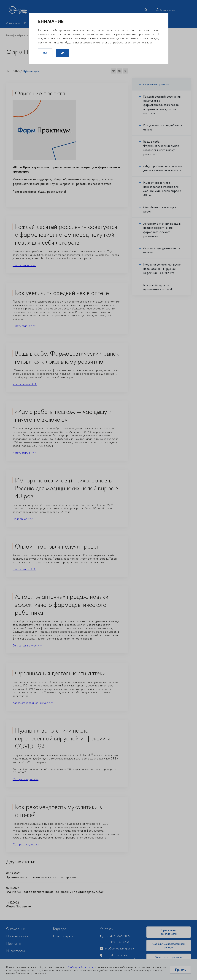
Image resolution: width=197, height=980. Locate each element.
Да (63, 53)
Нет (45, 53)
